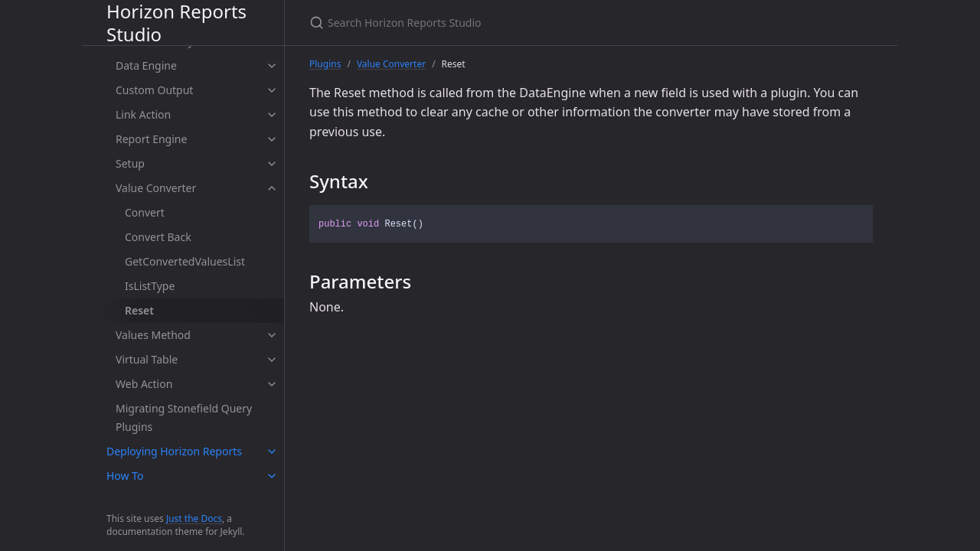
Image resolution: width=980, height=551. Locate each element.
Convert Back (158, 237)
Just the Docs (194, 518)
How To (125, 476)
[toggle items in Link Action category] (272, 115)
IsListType (150, 286)
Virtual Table (147, 359)
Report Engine (151, 139)
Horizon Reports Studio (176, 23)
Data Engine (146, 65)
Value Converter (156, 188)
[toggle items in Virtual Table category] (272, 360)
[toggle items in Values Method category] (272, 335)
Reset (139, 310)
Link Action (143, 114)
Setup (130, 163)
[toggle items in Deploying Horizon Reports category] (272, 452)
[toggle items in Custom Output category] (272, 90)
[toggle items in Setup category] (272, 164)
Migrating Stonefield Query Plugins (184, 417)
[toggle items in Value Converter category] (272, 188)
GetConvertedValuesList (185, 261)
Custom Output (154, 90)
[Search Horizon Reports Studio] (490, 23)
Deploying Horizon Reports (174, 451)
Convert (145, 212)
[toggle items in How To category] (272, 476)
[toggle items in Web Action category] (272, 384)
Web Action (144, 384)
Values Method (153, 335)
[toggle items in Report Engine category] (272, 139)
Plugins (325, 64)
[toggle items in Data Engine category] (272, 66)
